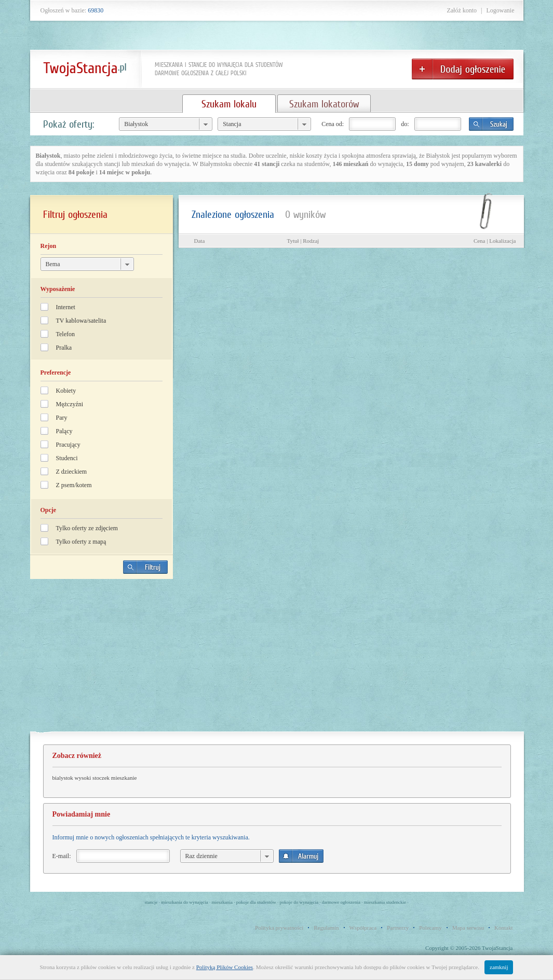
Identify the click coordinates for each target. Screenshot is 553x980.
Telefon (65, 334)
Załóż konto (462, 10)
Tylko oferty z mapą (81, 542)
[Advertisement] (101, 659)
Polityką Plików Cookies (225, 967)
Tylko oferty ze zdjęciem (87, 528)
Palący (64, 431)
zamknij (499, 967)
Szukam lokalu (229, 104)
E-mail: (62, 856)
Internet (66, 307)
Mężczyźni (70, 404)
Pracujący (68, 445)
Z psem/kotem (74, 485)
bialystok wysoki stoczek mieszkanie (95, 778)
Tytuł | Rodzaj (303, 241)
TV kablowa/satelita (81, 321)
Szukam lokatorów (324, 104)
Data (200, 241)
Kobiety (66, 391)
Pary (62, 418)
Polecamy (430, 928)
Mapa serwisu (468, 928)
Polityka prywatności (279, 928)
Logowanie (501, 10)
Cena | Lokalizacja (495, 241)
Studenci (67, 458)
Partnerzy (398, 928)
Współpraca (363, 928)
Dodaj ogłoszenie (463, 69)
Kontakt (503, 928)
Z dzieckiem (72, 472)
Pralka (64, 348)
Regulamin (326, 928)
